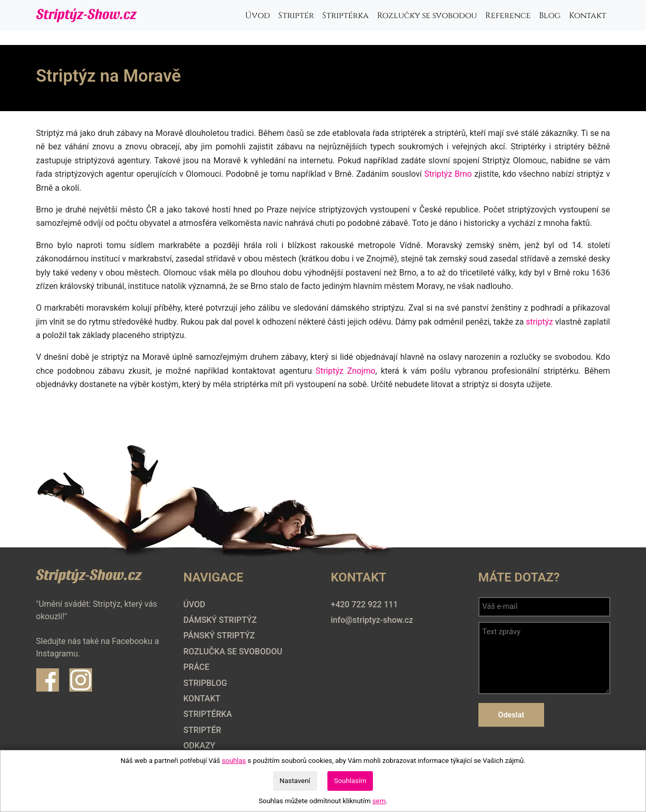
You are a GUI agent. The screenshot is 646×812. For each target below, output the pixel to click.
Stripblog (205, 683)
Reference (508, 16)
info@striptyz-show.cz (372, 620)
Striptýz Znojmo (345, 371)
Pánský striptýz (219, 635)
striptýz (540, 322)
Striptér (296, 16)
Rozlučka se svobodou (233, 652)
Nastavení (295, 781)
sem (379, 801)
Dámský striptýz (220, 620)
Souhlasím (350, 781)
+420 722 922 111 (365, 604)
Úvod (258, 16)
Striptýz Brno (448, 174)
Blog (550, 16)
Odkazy (200, 746)
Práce (197, 667)
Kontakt (588, 16)
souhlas (234, 761)
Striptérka (345, 16)
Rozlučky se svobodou (427, 16)
